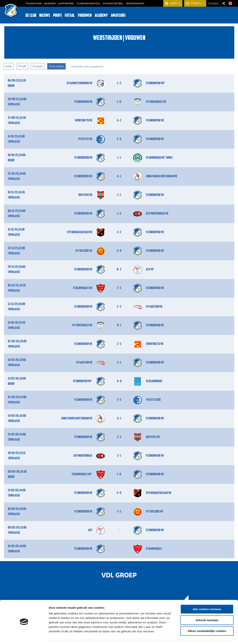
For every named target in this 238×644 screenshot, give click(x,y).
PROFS (57, 16)
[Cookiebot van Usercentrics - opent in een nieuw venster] (24, 637)
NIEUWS (45, 16)
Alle (9, 66)
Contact (213, 3)
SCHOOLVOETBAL (113, 3)
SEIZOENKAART (135, 3)
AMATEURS (118, 16)
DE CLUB (31, 16)
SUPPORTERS (66, 3)
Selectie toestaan (207, 609)
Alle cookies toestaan (207, 598)
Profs (22, 66)
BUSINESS (50, 3)
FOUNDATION (34, 3)
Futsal (38, 66)
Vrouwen (56, 66)
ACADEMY (101, 16)
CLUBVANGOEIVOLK (88, 3)
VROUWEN (85, 16)
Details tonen (201, 637)
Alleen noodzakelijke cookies (207, 620)
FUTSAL (70, 16)
